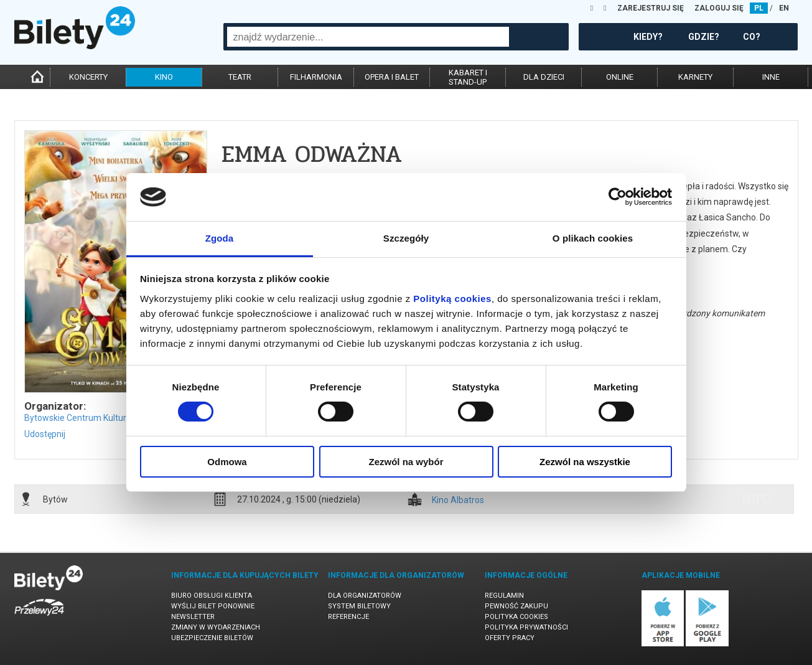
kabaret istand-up (468, 77)
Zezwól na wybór (406, 462)
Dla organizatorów (365, 596)
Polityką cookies (452, 299)
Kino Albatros (458, 500)
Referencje (348, 617)
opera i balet (392, 77)
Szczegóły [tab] (406, 238)
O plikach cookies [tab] (593, 238)
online (620, 77)
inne (771, 77)
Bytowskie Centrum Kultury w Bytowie (99, 418)
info (757, 499)
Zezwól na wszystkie (585, 462)
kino (164, 77)
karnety (695, 77)
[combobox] (368, 37)
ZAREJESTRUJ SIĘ (651, 8)
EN (784, 8)
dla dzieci (544, 77)
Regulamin (504, 596)
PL (759, 8)
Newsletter (193, 617)
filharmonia (316, 77)
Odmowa (227, 462)
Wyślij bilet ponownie (213, 606)
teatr (240, 77)
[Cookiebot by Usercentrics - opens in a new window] (618, 197)
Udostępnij (45, 434)
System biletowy (359, 606)
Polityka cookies (516, 617)
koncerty (88, 77)
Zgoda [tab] (220, 238)
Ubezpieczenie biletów (212, 638)
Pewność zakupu (516, 606)
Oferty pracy (510, 638)
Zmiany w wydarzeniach (216, 627)
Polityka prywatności (526, 627)
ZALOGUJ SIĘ (719, 8)
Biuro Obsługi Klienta (212, 596)
